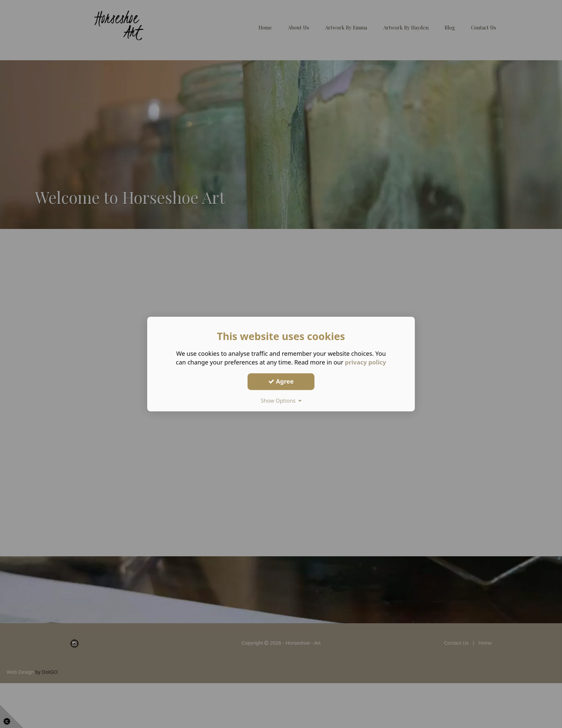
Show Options (281, 401)
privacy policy (365, 362)
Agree (281, 381)
